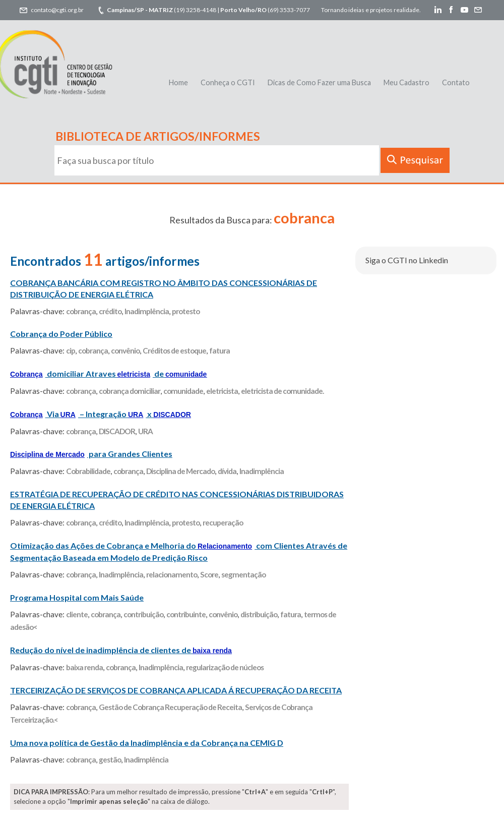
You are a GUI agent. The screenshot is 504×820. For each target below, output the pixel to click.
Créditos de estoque (174, 350)
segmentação (243, 574)
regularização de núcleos (225, 667)
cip (71, 350)
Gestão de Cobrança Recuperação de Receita (170, 707)
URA (145, 431)
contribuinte (186, 614)
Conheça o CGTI (228, 82)
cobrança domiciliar (130, 391)
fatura (219, 350)
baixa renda (84, 667)
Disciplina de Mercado (180, 471)
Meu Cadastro (406, 82)
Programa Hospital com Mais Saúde (77, 597)
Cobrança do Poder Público (61, 334)
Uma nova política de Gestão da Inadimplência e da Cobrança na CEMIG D (147, 743)
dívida (227, 471)
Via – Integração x (101, 414)
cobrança (81, 311)
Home (178, 82)
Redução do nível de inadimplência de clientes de (121, 650)
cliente (77, 614)
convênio (125, 350)
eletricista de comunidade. (282, 391)
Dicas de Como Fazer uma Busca (319, 82)
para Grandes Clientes (91, 454)
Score (209, 574)
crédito (110, 311)
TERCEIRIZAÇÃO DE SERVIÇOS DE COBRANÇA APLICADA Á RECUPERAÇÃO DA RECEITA (176, 690)
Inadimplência (147, 311)
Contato (456, 82)
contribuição (143, 614)
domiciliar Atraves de (108, 373)
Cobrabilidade (88, 471)
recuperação (223, 522)
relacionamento (172, 574)
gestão (110, 759)
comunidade (183, 391)
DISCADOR (117, 431)
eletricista (222, 391)
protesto (186, 311)
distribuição (259, 614)
